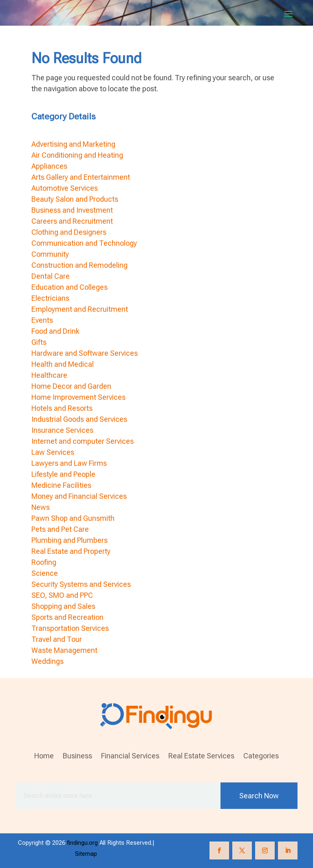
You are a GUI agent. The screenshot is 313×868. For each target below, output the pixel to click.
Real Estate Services (201, 757)
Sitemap (86, 854)
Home (44, 757)
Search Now (259, 796)
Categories (261, 757)
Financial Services (130, 757)
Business (77, 757)
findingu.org (82, 843)
